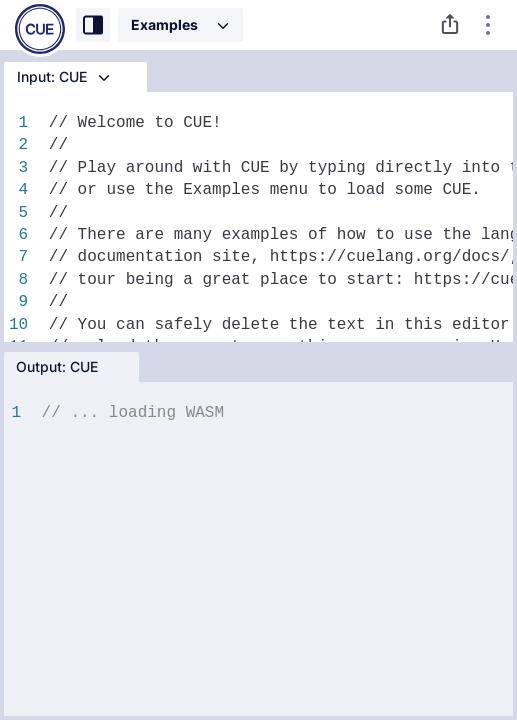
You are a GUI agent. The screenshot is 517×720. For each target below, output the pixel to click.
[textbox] (274, 557)
